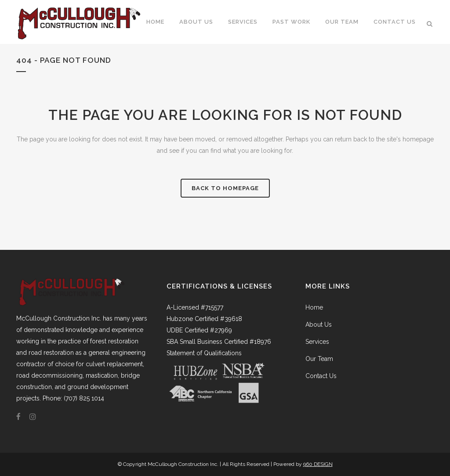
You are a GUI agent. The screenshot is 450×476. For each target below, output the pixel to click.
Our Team (319, 359)
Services (317, 342)
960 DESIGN (318, 464)
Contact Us (321, 376)
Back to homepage (225, 188)
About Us (319, 325)
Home (314, 307)
